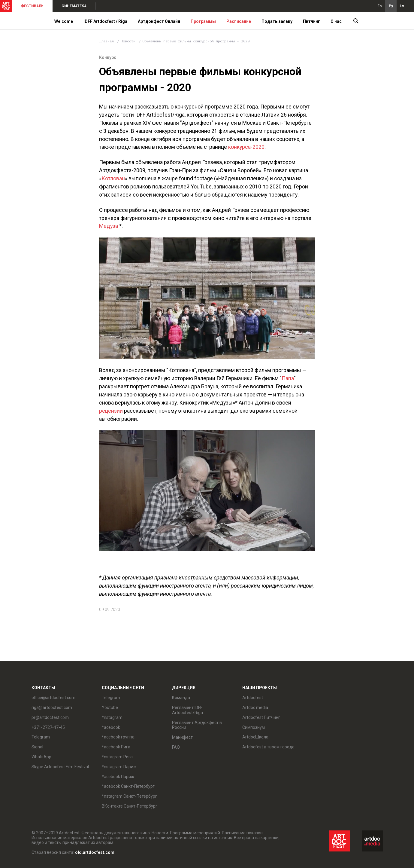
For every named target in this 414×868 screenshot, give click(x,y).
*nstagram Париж (119, 767)
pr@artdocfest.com (50, 717)
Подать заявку (277, 21)
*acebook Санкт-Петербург (128, 786)
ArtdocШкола (255, 737)
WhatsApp (41, 757)
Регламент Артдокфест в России (197, 725)
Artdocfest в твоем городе (268, 747)
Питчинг (311, 21)
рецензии (111, 411)
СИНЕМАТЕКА (74, 6)
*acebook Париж (118, 777)
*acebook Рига (116, 747)
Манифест (182, 737)
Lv (402, 6)
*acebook (111, 727)
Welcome (64, 21)
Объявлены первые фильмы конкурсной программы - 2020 (196, 41)
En (379, 6)
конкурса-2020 (246, 147)
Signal (37, 747)
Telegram (41, 737)
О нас (336, 21)
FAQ (176, 747)
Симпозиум (254, 727)
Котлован (113, 178)
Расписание (239, 21)
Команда (181, 698)
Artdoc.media (255, 708)
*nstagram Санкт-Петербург (129, 796)
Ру (391, 6)
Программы (203, 21)
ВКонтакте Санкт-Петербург (130, 806)
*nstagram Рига (117, 757)
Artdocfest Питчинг (261, 717)
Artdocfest (253, 698)
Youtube (110, 708)
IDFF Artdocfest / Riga (105, 21)
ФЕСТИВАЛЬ (32, 6)
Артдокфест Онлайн (159, 21)
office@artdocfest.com (53, 698)
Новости (128, 41)
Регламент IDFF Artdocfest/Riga (187, 710)
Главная (106, 41)
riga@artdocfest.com (52, 708)
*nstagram (112, 717)
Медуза (109, 226)
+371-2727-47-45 (48, 727)
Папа (288, 378)
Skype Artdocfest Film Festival (60, 767)
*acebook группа (118, 737)
